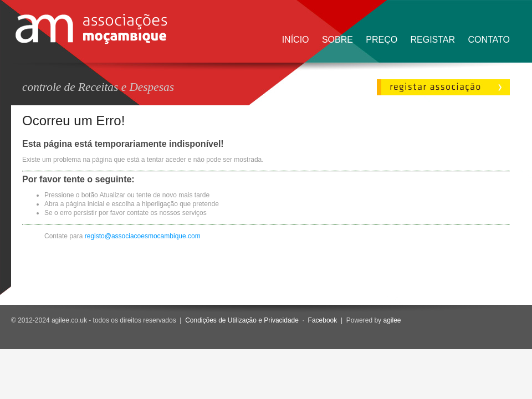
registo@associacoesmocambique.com (143, 236)
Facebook (323, 320)
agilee (392, 320)
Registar (433, 40)
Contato (489, 40)
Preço (382, 40)
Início (296, 40)
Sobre (337, 40)
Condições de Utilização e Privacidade (242, 320)
